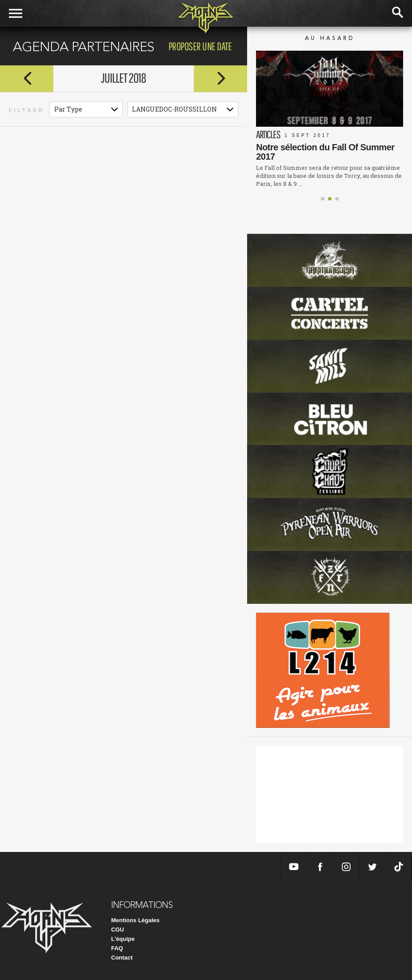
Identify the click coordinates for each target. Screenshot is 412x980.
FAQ (117, 948)
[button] (323, 199)
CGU (118, 930)
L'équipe (123, 939)
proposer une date (200, 46)
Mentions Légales (135, 920)
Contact (122, 958)
